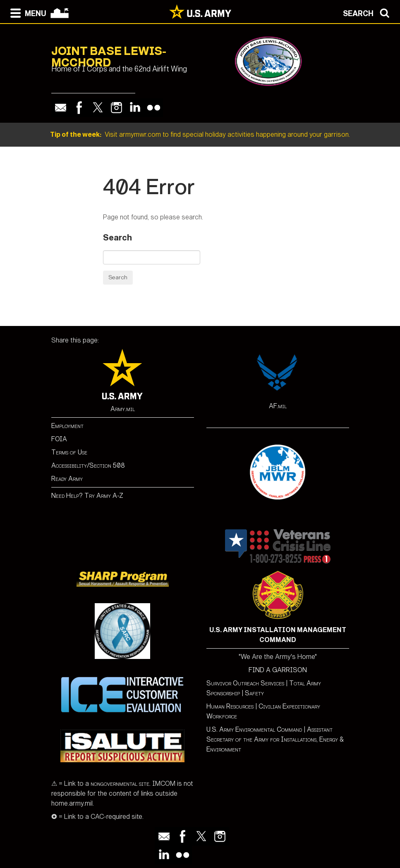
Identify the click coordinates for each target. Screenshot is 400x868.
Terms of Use (69, 452)
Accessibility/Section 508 (88, 465)
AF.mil (278, 406)
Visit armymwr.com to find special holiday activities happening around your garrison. (200, 134)
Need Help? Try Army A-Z (87, 496)
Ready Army (67, 479)
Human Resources (230, 706)
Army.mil (123, 409)
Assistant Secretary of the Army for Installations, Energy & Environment (275, 739)
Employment (67, 426)
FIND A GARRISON (278, 670)
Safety (254, 693)
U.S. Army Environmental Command (254, 729)
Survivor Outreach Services (245, 683)
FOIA (59, 439)
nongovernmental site (119, 784)
